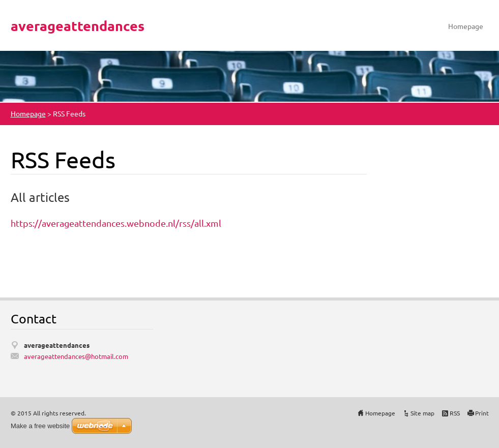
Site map (422, 413)
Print (482, 413)
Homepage (466, 26)
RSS (455, 413)
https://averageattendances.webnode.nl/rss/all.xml (116, 223)
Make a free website (40, 426)
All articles (40, 197)
